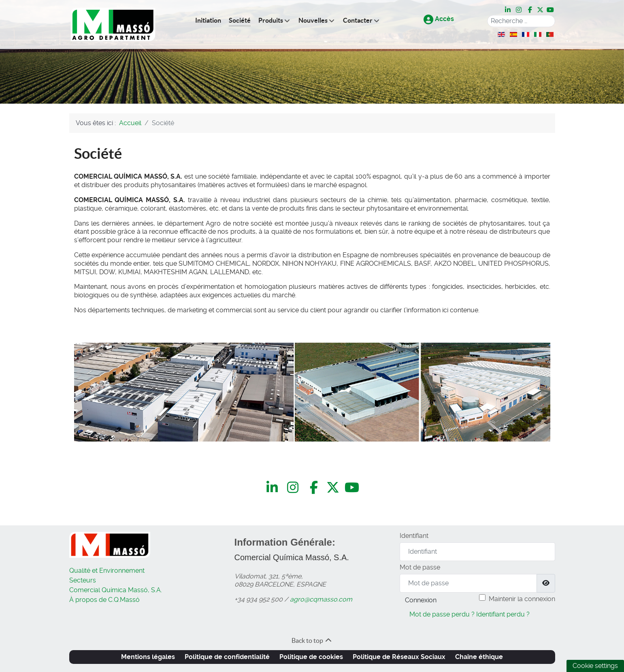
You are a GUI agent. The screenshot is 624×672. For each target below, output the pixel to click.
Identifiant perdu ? (503, 614)
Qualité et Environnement (107, 571)
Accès (439, 19)
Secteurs (83, 580)
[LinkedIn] (509, 10)
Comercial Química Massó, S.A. (116, 590)
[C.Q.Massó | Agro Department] (113, 25)
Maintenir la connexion (522, 599)
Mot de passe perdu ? (442, 614)
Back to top (312, 640)
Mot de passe (420, 567)
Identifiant (414, 536)
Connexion (421, 600)
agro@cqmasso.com (321, 599)
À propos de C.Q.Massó (104, 600)
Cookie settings (595, 666)
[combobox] (521, 21)
